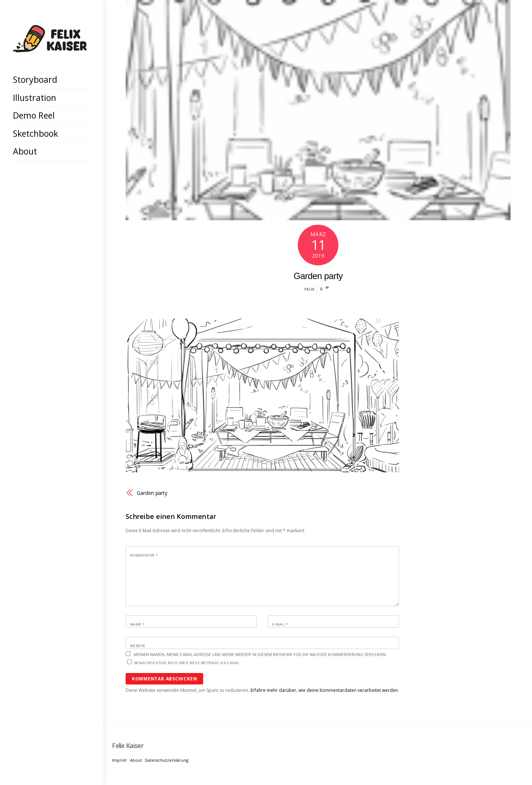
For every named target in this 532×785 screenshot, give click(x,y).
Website (138, 646)
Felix (309, 289)
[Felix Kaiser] (50, 47)
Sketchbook (35, 133)
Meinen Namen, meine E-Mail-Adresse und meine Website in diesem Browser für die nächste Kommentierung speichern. (260, 654)
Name (137, 624)
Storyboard (35, 79)
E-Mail (280, 624)
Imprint (119, 760)
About (25, 151)
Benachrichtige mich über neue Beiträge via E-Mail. (187, 663)
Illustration (35, 98)
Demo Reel (34, 115)
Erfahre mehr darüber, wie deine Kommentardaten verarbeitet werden (324, 690)
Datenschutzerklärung (167, 760)
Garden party (318, 276)
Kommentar (144, 555)
